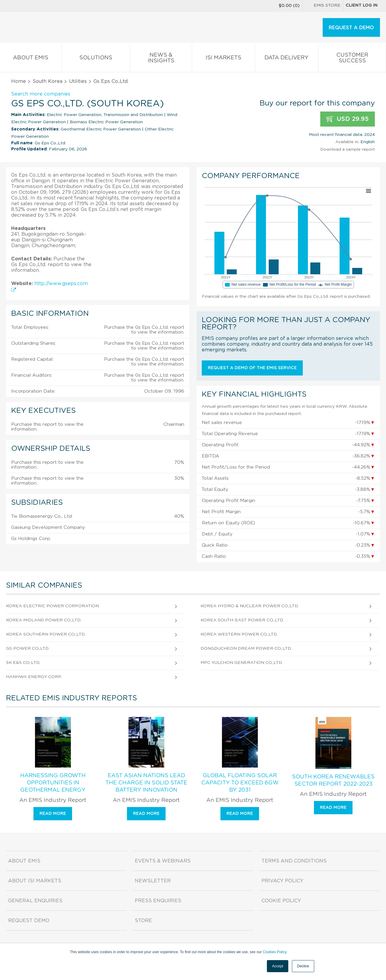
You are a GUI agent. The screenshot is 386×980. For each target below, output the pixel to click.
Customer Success (352, 59)
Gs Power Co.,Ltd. (28, 649)
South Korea (47, 81)
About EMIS (31, 59)
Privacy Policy (282, 881)
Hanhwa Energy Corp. (34, 677)
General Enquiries (35, 901)
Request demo (29, 921)
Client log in (362, 5)
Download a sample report (348, 149)
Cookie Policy (281, 901)
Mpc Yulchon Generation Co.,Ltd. (242, 663)
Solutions (96, 59)
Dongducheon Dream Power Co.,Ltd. (246, 649)
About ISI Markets (35, 881)
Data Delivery (287, 59)
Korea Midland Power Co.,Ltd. (44, 620)
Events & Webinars (163, 861)
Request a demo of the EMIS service (252, 368)
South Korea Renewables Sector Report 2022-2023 (333, 781)
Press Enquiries (158, 901)
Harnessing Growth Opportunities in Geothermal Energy (53, 783)
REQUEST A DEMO (351, 28)
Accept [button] (278, 966)
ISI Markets (223, 59)
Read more (53, 814)
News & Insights (161, 59)
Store (143, 921)
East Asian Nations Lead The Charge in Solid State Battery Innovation (146, 783)
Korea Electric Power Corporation (52, 606)
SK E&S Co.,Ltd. (23, 663)
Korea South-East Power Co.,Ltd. (242, 620)
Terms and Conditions (294, 861)
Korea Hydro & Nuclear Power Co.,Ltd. (250, 606)
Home (19, 81)
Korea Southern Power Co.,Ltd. (46, 634)
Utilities (78, 81)
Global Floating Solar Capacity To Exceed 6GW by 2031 (240, 783)
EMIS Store (323, 6)
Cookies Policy (274, 952)
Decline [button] (303, 966)
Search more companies (41, 94)
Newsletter (153, 881)
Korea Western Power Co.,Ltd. (239, 634)
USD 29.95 (348, 119)
